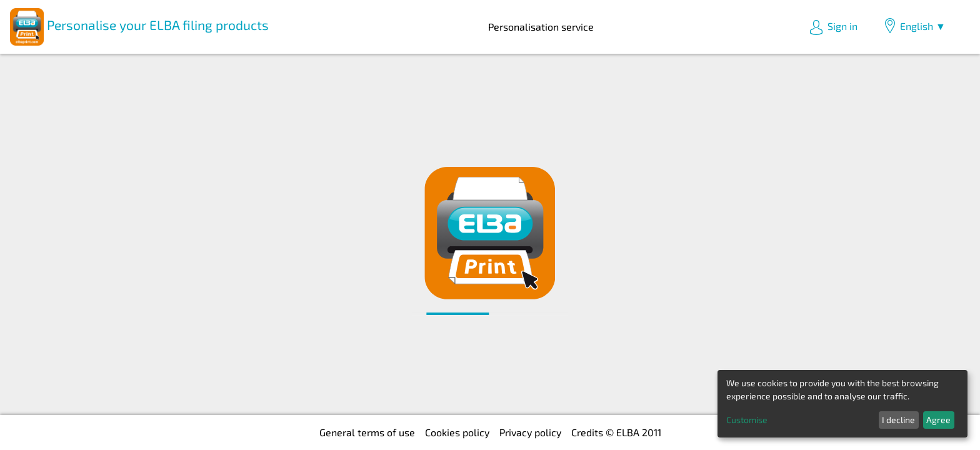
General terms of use (367, 432)
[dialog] (842, 404)
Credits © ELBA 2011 (616, 432)
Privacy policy (530, 432)
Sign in (833, 27)
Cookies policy (457, 432)
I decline (898, 420)
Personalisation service (541, 27)
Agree (938, 420)
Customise (747, 420)
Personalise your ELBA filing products (139, 27)
